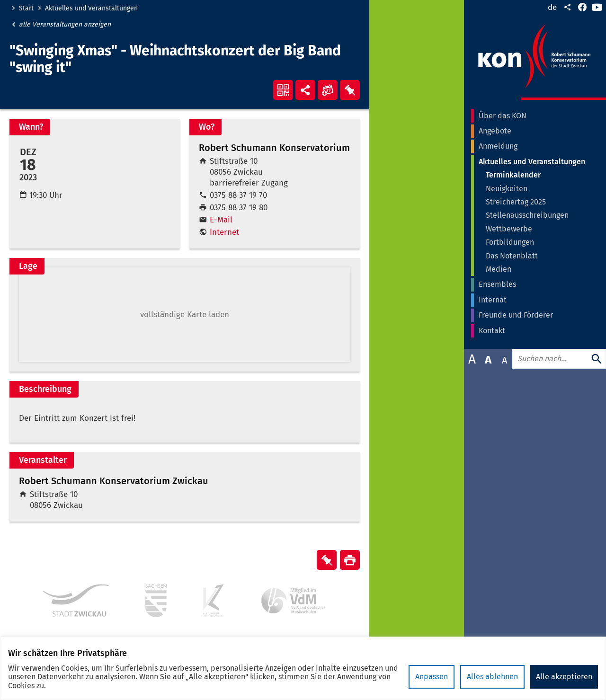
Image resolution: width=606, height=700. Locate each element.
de (552, 7)
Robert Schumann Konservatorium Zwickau (114, 481)
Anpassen (432, 677)
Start (26, 9)
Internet (224, 232)
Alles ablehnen (492, 677)
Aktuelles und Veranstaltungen (91, 9)
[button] (185, 315)
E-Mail (221, 220)
